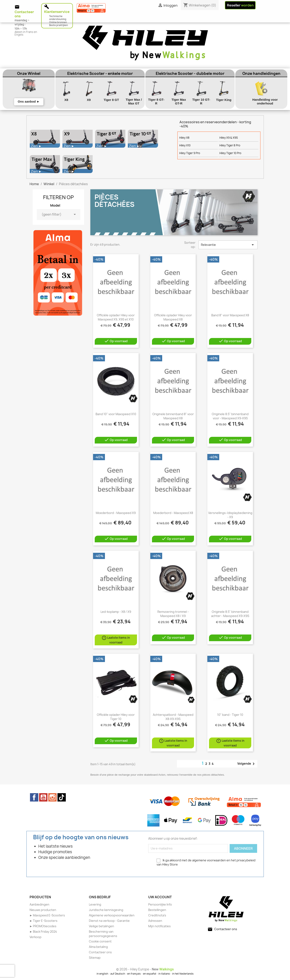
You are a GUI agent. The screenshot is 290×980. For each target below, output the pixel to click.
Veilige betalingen (101, 926)
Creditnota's (157, 915)
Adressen (155, 921)
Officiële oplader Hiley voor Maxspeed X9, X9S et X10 (116, 317)
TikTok (62, 797)
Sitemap (95, 958)
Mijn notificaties (159, 926)
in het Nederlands (183, 974)
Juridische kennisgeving (106, 910)
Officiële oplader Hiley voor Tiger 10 (116, 717)
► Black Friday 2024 (43, 932)
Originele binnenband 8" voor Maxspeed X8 (173, 416)
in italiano (164, 974)
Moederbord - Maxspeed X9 (116, 513)
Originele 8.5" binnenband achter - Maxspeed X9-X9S (230, 614)
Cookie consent (100, 941)
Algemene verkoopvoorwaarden (112, 915)
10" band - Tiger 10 (230, 715)
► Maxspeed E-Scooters (47, 915)
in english (102, 974)
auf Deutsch (118, 974)
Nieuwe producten (43, 910)
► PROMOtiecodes (43, 926)
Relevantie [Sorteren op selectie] (228, 245)
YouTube (43, 797)
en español (150, 974)
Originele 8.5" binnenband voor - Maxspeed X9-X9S (230, 416)
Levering (95, 904)
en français (134, 974)
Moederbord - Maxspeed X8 (173, 513)
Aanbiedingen (39, 904)
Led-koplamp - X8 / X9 (116, 612)
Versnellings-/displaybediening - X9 (230, 515)
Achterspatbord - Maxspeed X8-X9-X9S (173, 717)
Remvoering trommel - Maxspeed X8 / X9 (173, 614)
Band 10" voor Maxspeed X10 (116, 414)
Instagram (52, 797)
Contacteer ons (100, 952)
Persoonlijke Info (160, 904)
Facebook (34, 797)
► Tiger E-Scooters (44, 921)
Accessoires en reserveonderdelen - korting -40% (215, 124)
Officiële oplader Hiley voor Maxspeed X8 (173, 317)
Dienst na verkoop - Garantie (109, 921)
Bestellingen (157, 910)
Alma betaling (98, 947)
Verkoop (35, 937)
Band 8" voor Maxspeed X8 (230, 315)
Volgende (247, 764)
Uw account (160, 897)
